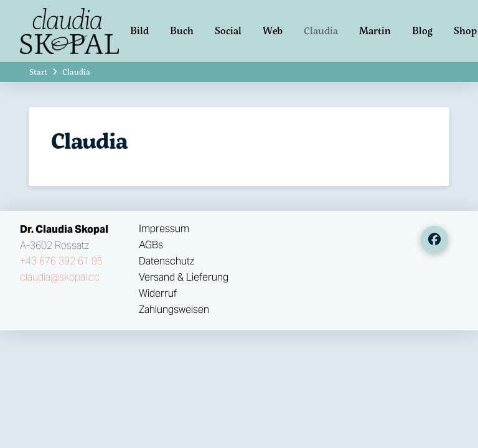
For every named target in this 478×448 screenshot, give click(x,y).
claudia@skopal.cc (60, 277)
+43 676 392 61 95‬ (61, 261)
